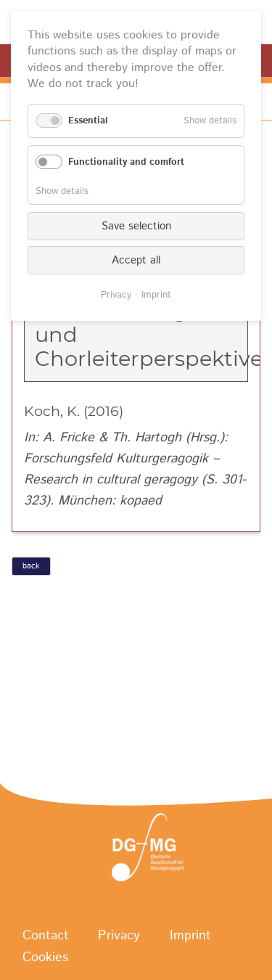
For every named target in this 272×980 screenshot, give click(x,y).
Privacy (119, 936)
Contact (46, 936)
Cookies (45, 957)
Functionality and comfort (126, 162)
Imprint (190, 936)
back (31, 566)
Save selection (136, 226)
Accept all (136, 260)
